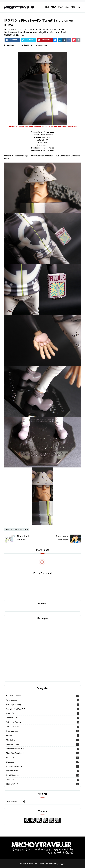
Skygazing (10, 762)
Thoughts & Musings (14, 766)
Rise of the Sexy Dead (15, 753)
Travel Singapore (13, 775)
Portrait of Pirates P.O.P (15, 749)
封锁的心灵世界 (12, 784)
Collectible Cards (13, 718)
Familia (9, 735)
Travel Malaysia (12, 771)
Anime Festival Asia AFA (16, 709)
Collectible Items (13, 727)
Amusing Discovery (14, 705)
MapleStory (11, 740)
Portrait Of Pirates (13, 744)
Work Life (10, 780)
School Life (11, 758)
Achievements (12, 700)
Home (47, 7)
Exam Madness (12, 731)
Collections (70, 7)
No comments (41, 45)
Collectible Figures (13, 722)
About (54, 7)
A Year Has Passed (14, 696)
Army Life (10, 713)
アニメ (60, 7)
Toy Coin (50, 148)
